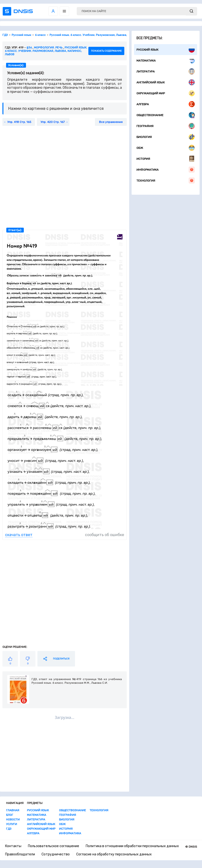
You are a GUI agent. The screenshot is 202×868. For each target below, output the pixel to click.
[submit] (191, 11)
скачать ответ (19, 535)
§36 (29, 48)
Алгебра (166, 104)
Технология (166, 181)
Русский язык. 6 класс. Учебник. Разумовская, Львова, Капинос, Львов (46, 51)
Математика (166, 60)
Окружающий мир (166, 93)
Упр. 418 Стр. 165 (19, 122)
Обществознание (166, 115)
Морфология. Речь (48, 48)
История (166, 159)
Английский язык (166, 82)
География (166, 126)
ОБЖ (166, 148)
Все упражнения (111, 122)
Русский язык (166, 50)
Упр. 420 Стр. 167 (53, 122)
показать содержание (106, 51)
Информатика (166, 170)
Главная (13, 810)
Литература (166, 71)
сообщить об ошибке (105, 535)
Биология (166, 137)
